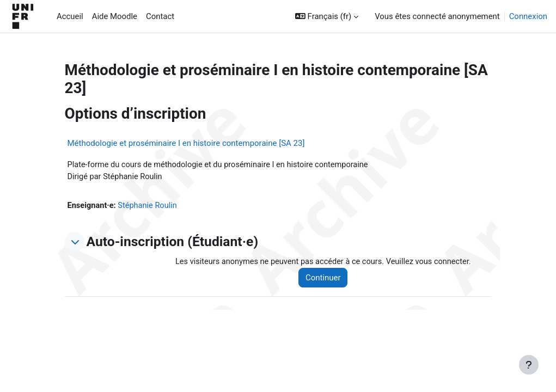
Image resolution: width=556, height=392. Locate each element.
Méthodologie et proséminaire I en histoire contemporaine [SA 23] (186, 143)
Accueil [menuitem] (70, 16)
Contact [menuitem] (160, 16)
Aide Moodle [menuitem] (115, 16)
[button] (327, 16)
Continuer (327, 279)
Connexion (528, 16)
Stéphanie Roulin (149, 206)
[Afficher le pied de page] (529, 365)
